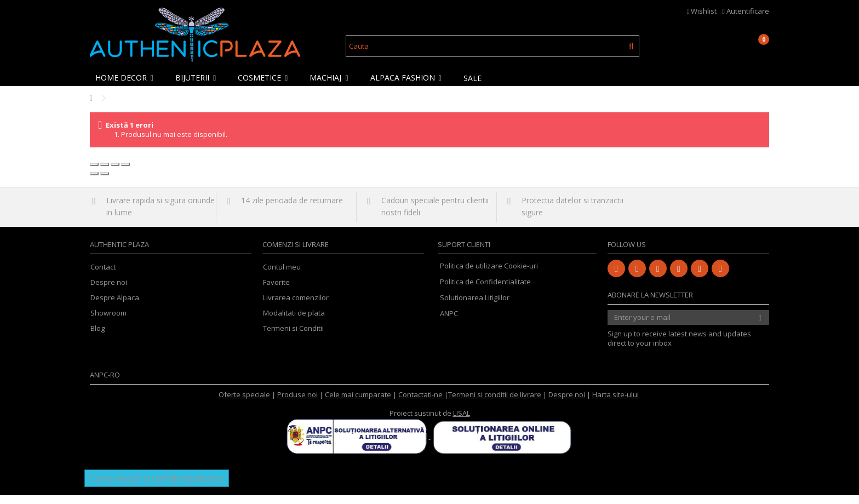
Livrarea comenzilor (296, 307)
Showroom (108, 322)
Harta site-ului (615, 403)
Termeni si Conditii (293, 337)
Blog (98, 337)
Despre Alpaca (115, 307)
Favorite (276, 291)
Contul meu (282, 276)
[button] (127, 78)
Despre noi (109, 291)
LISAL (462, 422)
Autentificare (746, 11)
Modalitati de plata (294, 322)
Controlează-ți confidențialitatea (157, 487)
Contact (103, 276)
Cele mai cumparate (358, 403)
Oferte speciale (244, 403)
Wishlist (702, 11)
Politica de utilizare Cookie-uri (489, 274)
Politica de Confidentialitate (485, 290)
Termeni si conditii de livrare (495, 403)
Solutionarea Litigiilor (475, 306)
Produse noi (297, 403)
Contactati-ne (420, 403)
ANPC (449, 322)
